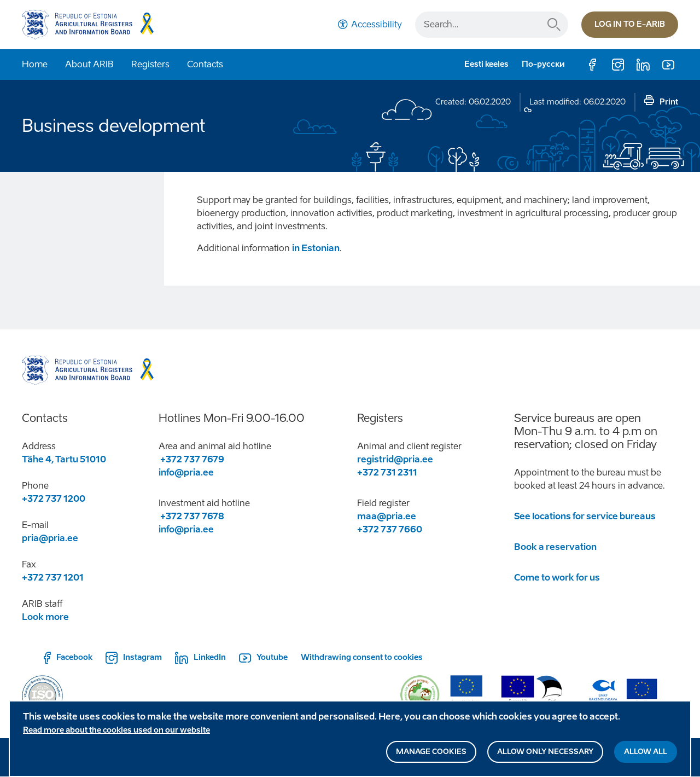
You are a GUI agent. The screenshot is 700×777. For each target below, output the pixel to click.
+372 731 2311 (387, 472)
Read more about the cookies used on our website (116, 733)
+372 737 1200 (54, 499)
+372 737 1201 (53, 578)
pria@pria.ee (50, 538)
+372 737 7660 (390, 529)
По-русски (543, 64)
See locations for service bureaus (585, 516)
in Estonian (316, 248)
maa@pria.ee (387, 516)
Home (35, 64)
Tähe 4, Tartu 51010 (64, 459)
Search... (554, 25)
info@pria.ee (186, 472)
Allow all (646, 754)
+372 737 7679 (191, 459)
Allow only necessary (545, 754)
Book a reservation (555, 547)
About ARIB (89, 64)
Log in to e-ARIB (630, 24)
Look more (45, 617)
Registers (150, 64)
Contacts (205, 64)
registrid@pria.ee (395, 459)
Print (669, 102)
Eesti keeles (486, 64)
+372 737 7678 (191, 516)
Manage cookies (431, 754)
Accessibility (377, 24)
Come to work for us (557, 578)
